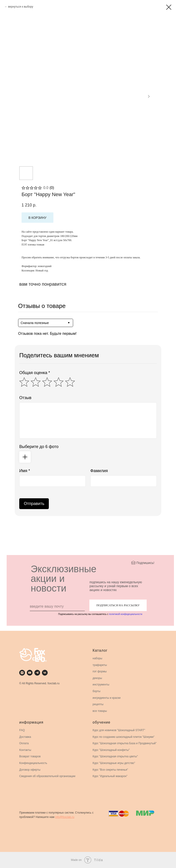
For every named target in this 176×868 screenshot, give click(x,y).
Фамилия (99, 471)
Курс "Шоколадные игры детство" (114, 763)
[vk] (45, 673)
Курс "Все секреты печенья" (110, 770)
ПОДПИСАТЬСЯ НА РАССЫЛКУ (118, 605)
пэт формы (100, 671)
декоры (97, 678)
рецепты (98, 704)
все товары (100, 711)
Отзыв (25, 398)
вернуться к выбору (21, 7)
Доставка (25, 737)
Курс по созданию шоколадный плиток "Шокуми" (124, 737)
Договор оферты (30, 770)
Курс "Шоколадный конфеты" (111, 750)
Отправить (34, 504)
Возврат (24, 756)
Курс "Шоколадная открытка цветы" (115, 756)
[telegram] (37, 673)
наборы (97, 658)
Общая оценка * (35, 373)
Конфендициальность (33, 763)
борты (96, 691)
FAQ (22, 730)
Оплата (24, 743)
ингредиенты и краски (107, 698)
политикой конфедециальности (125, 614)
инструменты (101, 685)
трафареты (100, 665)
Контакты (25, 750)
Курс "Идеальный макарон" (110, 776)
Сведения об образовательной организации (47, 776)
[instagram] (22, 673)
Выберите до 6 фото (39, 447)
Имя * (25, 471)
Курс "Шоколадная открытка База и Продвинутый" (125, 743)
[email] (57, 606)
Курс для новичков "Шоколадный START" (119, 730)
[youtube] (30, 673)
